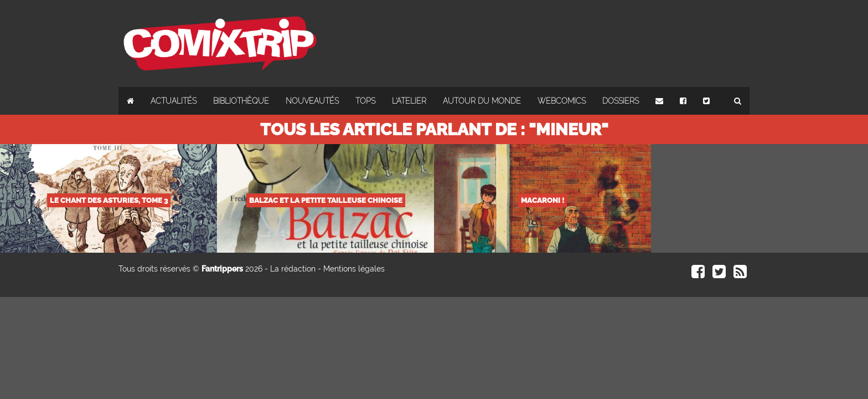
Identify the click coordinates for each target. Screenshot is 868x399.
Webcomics (562, 101)
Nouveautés (312, 101)
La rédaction (293, 269)
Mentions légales (354, 269)
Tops (365, 101)
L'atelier (409, 101)
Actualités (174, 101)
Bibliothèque (241, 101)
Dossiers (621, 101)
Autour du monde (482, 101)
